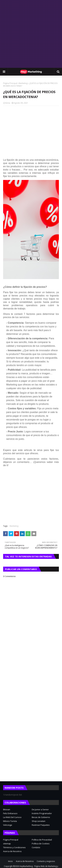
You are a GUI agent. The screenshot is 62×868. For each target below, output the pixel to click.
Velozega (8, 825)
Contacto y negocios (46, 861)
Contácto (36, 847)
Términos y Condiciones (14, 847)
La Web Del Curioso (12, 817)
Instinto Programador (42, 813)
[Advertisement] (31, 34)
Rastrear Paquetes (41, 825)
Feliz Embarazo (10, 813)
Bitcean (7, 809)
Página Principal (10, 83)
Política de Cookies (41, 844)
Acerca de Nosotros (12, 851)
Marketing (23, 83)
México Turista (10, 821)
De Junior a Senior (40, 809)
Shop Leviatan (39, 821)
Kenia (8, 103)
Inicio (10, 861)
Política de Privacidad (42, 840)
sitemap (7, 844)
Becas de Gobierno (41, 817)
